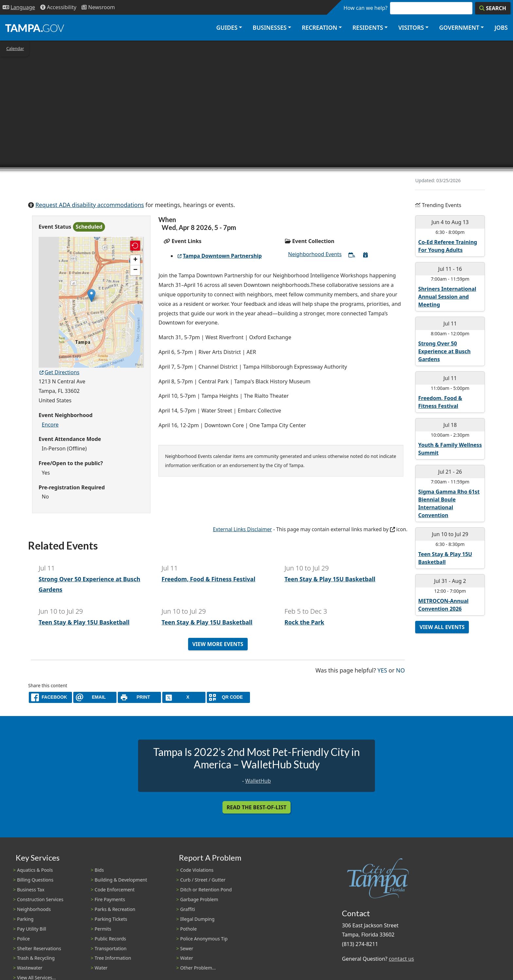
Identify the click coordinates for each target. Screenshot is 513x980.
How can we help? (365, 8)
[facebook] (50, 697)
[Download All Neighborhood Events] (365, 255)
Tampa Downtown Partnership (219, 256)
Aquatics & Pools (35, 870)
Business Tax (31, 890)
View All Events (442, 627)
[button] (91, 296)
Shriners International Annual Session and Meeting (447, 297)
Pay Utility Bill (32, 929)
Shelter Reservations (39, 948)
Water (101, 968)
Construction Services (40, 899)
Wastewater (30, 968)
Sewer (187, 948)
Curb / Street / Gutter (203, 880)
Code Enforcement (115, 890)
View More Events (218, 644)
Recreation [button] (319, 27)
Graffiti (188, 909)
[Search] (493, 8)
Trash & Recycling (36, 958)
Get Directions (59, 372)
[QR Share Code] (228, 697)
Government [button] (459, 27)
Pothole (189, 929)
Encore (50, 425)
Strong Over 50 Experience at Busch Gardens (444, 351)
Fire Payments (110, 899)
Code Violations (197, 870)
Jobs (501, 27)
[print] (139, 697)
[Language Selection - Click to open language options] (19, 7)
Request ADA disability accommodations (90, 205)
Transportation (110, 948)
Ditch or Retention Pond (206, 890)
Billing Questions (35, 880)
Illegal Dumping (197, 919)
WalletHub (258, 781)
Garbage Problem (199, 899)
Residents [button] (368, 27)
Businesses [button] (270, 27)
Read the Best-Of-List (257, 807)
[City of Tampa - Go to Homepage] (35, 28)
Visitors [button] (411, 27)
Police (23, 939)
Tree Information (113, 958)
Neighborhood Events (315, 254)
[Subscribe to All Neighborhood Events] (352, 255)
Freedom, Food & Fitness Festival (209, 579)
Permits (103, 929)
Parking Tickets (111, 919)
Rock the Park (305, 622)
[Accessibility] (58, 7)
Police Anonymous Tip (204, 939)
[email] (95, 697)
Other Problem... (198, 968)
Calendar (15, 48)
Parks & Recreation (115, 909)
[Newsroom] (98, 7)
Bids (99, 870)
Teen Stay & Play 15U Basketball (330, 579)
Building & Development (121, 880)
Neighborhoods (34, 909)
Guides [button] (227, 27)
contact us (401, 959)
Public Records (110, 939)
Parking (25, 919)
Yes (382, 670)
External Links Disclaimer (243, 529)
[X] (184, 697)
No (400, 670)
